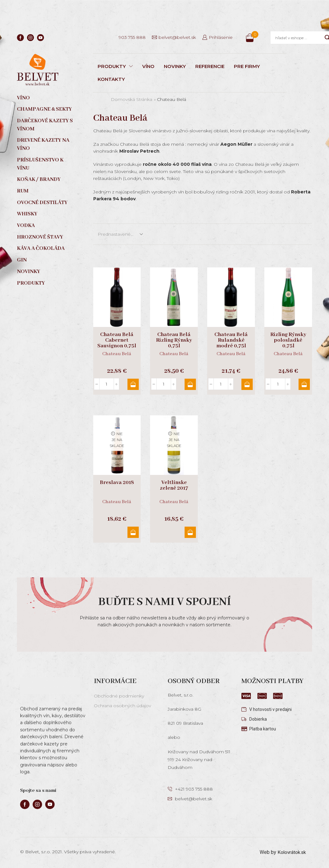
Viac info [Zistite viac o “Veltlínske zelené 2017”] (189, 532)
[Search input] (298, 38)
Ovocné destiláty (42, 203)
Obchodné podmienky (119, 696)
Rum (23, 191)
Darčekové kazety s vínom (45, 125)
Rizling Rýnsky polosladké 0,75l (288, 340)
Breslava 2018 (117, 483)
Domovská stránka (132, 99)
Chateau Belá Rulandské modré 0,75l (231, 340)
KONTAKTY (111, 79)
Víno (23, 98)
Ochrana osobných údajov (122, 706)
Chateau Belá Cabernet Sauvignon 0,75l (117, 340)
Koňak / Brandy (39, 179)
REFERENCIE (210, 66)
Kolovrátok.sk (291, 852)
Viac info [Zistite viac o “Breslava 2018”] (132, 532)
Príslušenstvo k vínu (40, 164)
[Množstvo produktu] (107, 384)
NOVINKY (175, 66)
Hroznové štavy (40, 237)
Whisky (27, 214)
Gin (22, 260)
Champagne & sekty (44, 109)
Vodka (26, 226)
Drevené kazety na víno (43, 144)
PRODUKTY (115, 66)
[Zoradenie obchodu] (120, 234)
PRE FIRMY (247, 66)
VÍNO (148, 66)
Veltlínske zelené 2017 (174, 486)
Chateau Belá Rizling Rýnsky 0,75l (174, 340)
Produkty (31, 283)
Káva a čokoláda (41, 248)
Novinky (29, 272)
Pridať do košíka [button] (132, 384)
